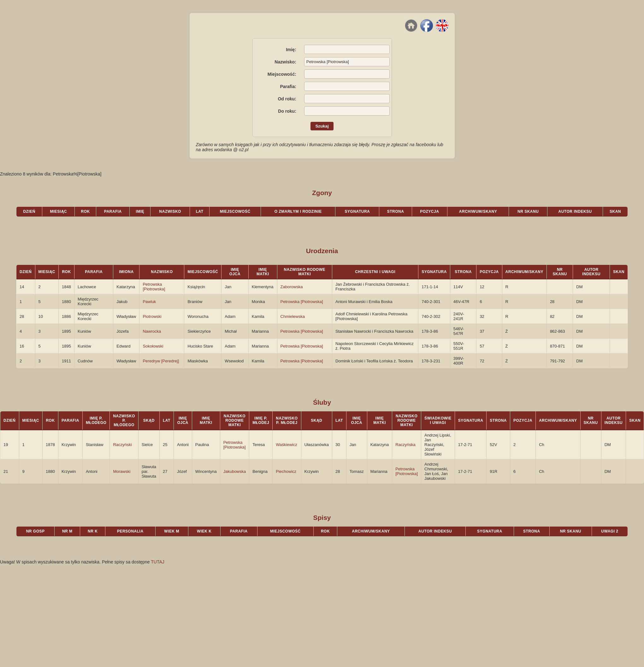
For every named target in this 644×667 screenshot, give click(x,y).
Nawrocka (152, 331)
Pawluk (149, 302)
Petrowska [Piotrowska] (154, 287)
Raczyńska (405, 445)
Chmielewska (293, 316)
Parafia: (288, 86)
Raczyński (122, 445)
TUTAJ (158, 562)
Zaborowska (292, 287)
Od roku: (287, 99)
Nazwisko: (285, 62)
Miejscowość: (282, 74)
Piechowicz (286, 471)
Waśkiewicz (286, 445)
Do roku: (287, 111)
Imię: (291, 50)
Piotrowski (152, 316)
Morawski (122, 471)
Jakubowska (235, 471)
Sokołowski (153, 346)
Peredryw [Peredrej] (161, 361)
